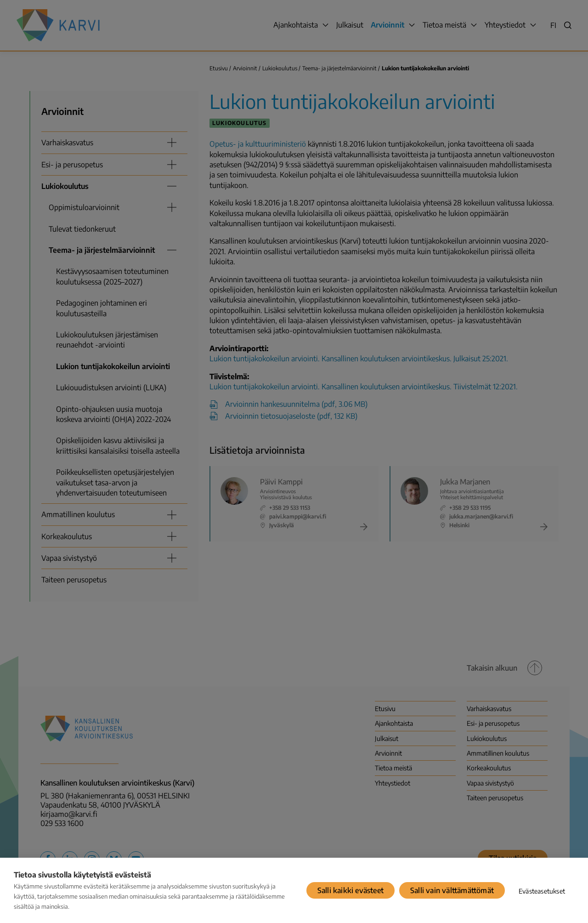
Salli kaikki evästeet (351, 890)
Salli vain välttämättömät (452, 890)
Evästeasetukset (542, 891)
